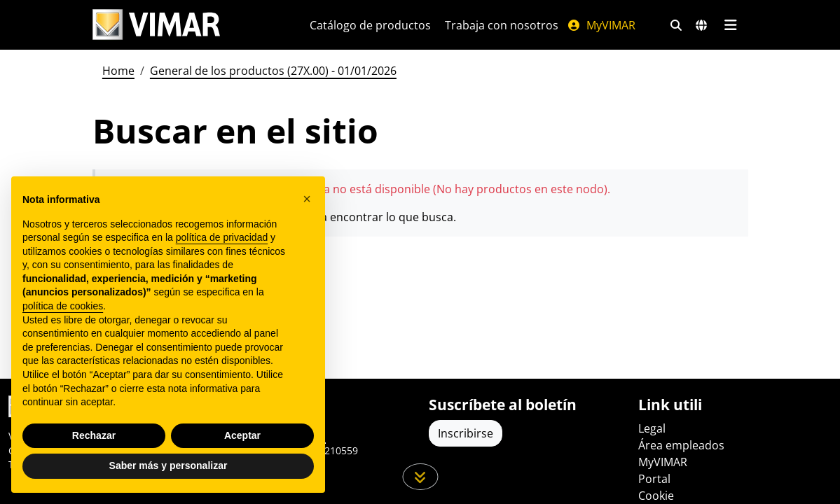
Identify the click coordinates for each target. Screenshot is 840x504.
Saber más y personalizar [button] (168, 465)
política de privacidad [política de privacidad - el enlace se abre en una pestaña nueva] (222, 237)
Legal (652, 428)
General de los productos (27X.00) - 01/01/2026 (273, 71)
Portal (654, 479)
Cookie (656, 496)
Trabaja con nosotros (502, 25)
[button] (307, 199)
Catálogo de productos (370, 25)
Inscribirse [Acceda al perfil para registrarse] (466, 433)
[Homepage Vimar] (156, 25)
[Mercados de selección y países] (701, 25)
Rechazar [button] (94, 435)
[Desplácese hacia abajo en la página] (420, 477)
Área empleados (681, 445)
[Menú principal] (731, 25)
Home (118, 71)
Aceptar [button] (242, 435)
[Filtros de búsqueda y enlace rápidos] (676, 25)
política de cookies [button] (63, 306)
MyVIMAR (601, 25)
